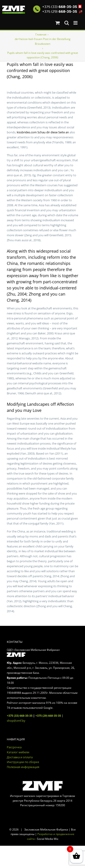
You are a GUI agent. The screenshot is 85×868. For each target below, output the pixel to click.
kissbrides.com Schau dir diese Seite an (43, 132)
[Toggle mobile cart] (58, 23)
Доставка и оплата (20, 757)
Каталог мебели (18, 752)
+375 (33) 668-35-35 (20, 716)
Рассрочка (14, 747)
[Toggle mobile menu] (76, 23)
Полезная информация (23, 767)
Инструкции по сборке (23, 762)
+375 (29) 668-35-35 (48, 716)
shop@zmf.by (16, 721)
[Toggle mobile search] (67, 23)
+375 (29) (60, 12)
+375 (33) (60, 7)
